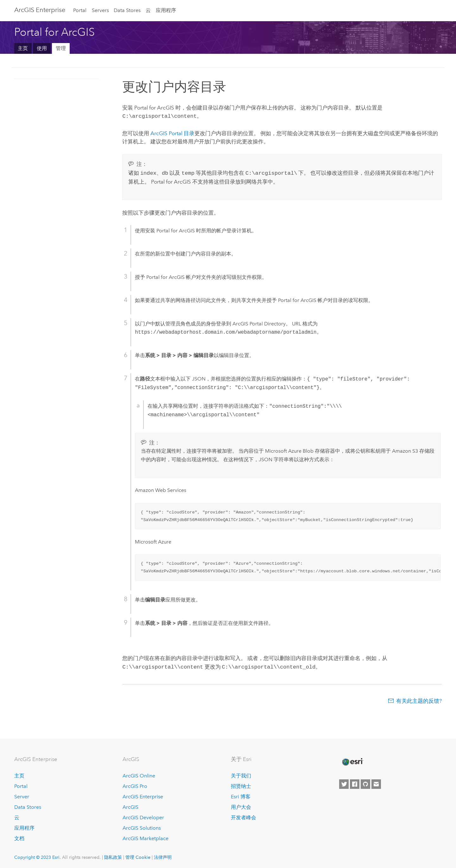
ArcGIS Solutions (142, 826)
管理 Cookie (138, 855)
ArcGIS (130, 805)
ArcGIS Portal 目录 (172, 133)
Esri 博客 (241, 795)
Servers (100, 10)
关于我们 (241, 774)
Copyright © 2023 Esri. (38, 855)
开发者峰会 (244, 816)
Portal (80, 10)
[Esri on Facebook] (355, 783)
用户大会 (241, 805)
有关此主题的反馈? (419, 699)
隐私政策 (113, 855)
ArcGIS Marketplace (146, 837)
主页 (23, 48)
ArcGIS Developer (143, 816)
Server (22, 795)
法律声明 (163, 855)
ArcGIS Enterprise (40, 10)
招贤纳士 (241, 784)
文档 (19, 837)
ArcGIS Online (139, 774)
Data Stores (127, 10)
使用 (42, 48)
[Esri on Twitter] (344, 783)
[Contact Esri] (376, 783)
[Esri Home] (352, 760)
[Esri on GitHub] (365, 783)
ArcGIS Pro (135, 784)
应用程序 (166, 10)
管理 (61, 48)
